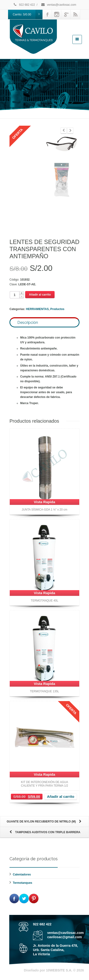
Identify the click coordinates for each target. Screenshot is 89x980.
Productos (57, 309)
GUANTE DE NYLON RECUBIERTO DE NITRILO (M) (44, 822)
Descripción (28, 323)
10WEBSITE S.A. (59, 970)
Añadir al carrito (40, 295)
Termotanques (23, 883)
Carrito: (28, 14)
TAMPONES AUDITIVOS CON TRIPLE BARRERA (44, 832)
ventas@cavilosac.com (59, 5)
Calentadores (22, 875)
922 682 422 (24, 5)
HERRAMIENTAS (37, 309)
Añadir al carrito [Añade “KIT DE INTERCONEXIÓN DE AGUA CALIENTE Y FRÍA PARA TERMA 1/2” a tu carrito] (61, 796)
